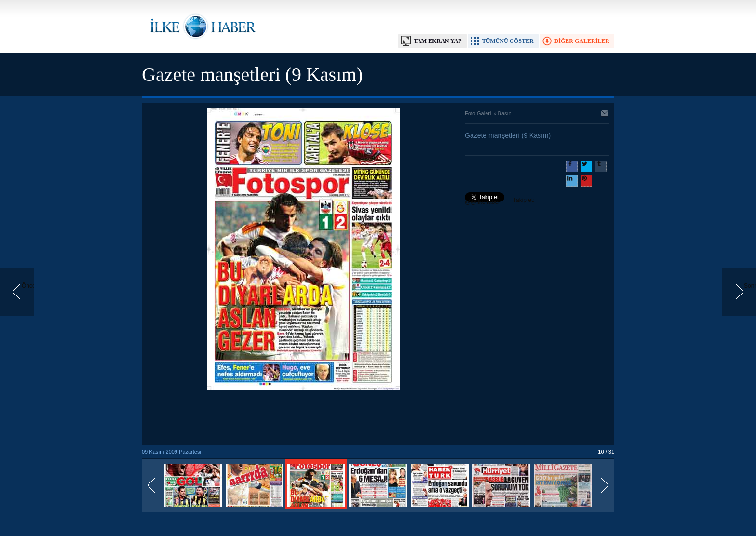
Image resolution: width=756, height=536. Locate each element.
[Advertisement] (303, 418)
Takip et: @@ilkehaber (500, 201)
